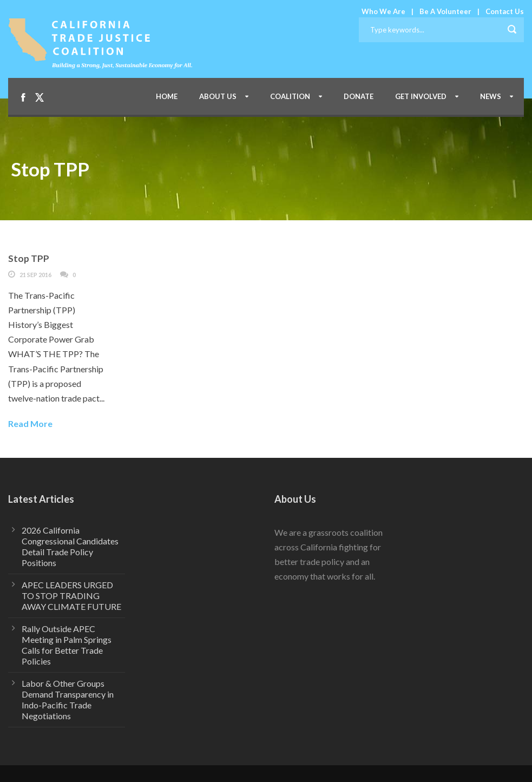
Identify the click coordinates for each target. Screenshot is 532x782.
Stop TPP (29, 258)
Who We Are (383, 11)
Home (167, 96)
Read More (30, 423)
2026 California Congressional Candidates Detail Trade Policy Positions (70, 546)
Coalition (290, 96)
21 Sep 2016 (35, 275)
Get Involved (421, 96)
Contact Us (505, 11)
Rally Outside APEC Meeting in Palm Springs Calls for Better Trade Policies (67, 645)
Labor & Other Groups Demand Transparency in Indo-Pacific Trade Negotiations (68, 699)
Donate (359, 96)
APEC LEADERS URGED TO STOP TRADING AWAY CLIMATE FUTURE (71, 596)
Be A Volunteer (445, 11)
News (491, 96)
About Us (218, 96)
